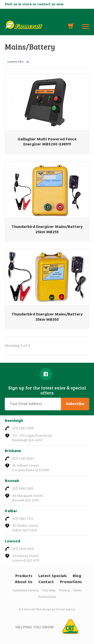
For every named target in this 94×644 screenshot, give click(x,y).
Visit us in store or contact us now (34, 4)
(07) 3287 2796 (23, 429)
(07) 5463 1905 (23, 489)
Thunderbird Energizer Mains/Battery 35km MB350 (47, 317)
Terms (77, 591)
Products (24, 576)
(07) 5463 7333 (23, 519)
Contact (46, 582)
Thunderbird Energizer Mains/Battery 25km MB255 (47, 230)
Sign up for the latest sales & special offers (47, 390)
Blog (77, 576)
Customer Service (26, 591)
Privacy (64, 591)
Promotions (71, 582)
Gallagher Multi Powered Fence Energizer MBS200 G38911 (47, 142)
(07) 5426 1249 (23, 549)
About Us (24, 582)
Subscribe (75, 404)
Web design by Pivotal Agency (56, 610)
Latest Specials (53, 576)
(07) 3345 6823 (23, 459)
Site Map (49, 591)
